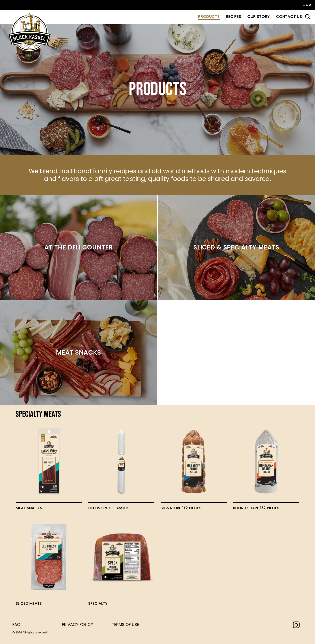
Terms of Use (125, 624)
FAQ (16, 624)
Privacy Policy (78, 624)
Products (209, 16)
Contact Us (289, 16)
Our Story (259, 16)
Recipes (233, 16)
